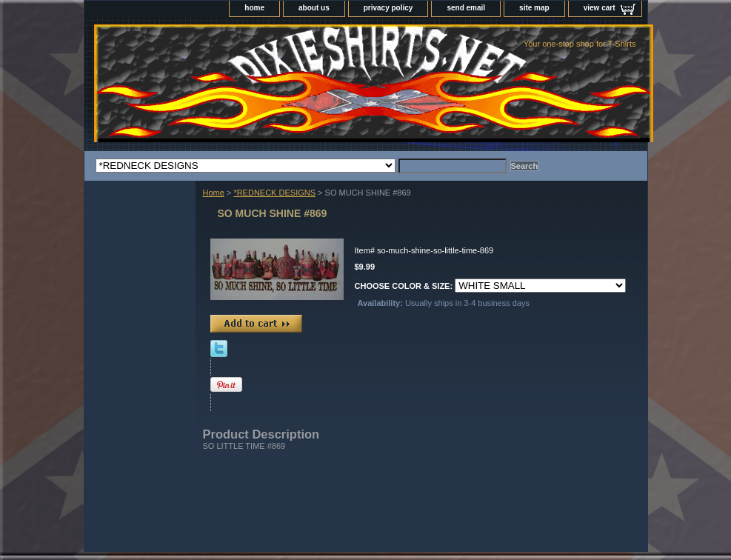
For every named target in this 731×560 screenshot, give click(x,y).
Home (214, 193)
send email (466, 8)
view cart (600, 8)
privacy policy (388, 8)
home (254, 8)
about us (314, 8)
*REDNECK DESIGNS (274, 193)
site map (534, 8)
